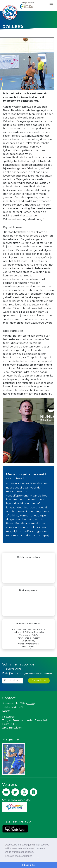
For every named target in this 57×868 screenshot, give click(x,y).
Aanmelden (39, 681)
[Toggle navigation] (51, 4)
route (30, 703)
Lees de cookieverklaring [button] (19, 856)
